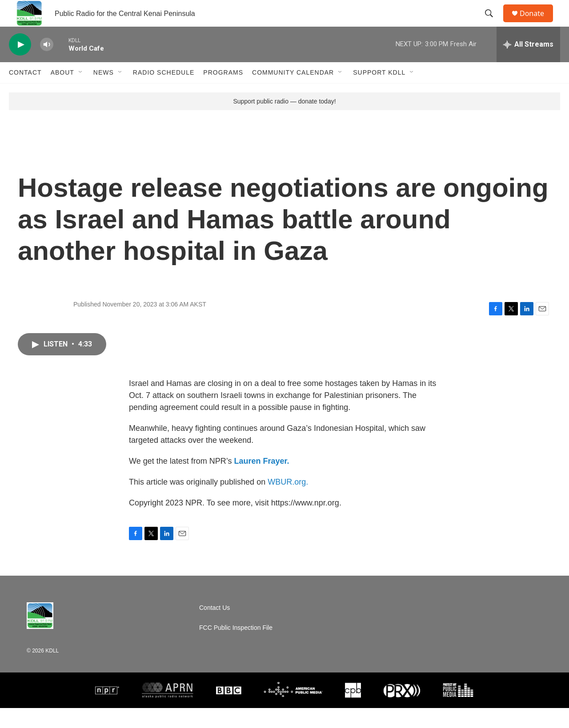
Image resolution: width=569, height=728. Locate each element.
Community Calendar (293, 92)
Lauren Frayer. (261, 481)
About (62, 92)
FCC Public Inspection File (236, 648)
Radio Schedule (164, 92)
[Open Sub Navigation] (81, 92)
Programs (223, 92)
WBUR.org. (288, 502)
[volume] (47, 65)
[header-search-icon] (493, 24)
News (104, 92)
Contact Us (214, 628)
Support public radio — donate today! (284, 121)
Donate (537, 23)
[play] (20, 65)
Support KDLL (379, 92)
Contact (25, 92)
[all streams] (528, 64)
